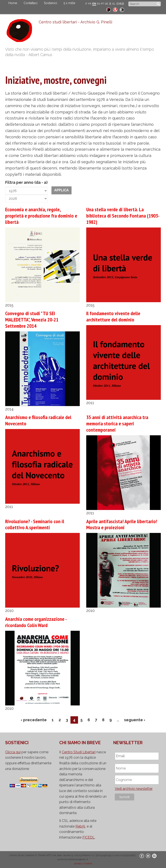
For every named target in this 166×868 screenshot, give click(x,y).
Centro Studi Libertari (79, 752)
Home (13, 3)
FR (90, 4)
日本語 (120, 4)
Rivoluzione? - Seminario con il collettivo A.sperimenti (35, 524)
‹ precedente (34, 720)
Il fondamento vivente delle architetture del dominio (113, 316)
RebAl (80, 826)
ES (99, 4)
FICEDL (89, 837)
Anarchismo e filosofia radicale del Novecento (38, 420)
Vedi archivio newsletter (134, 789)
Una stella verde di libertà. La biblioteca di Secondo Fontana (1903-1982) (123, 216)
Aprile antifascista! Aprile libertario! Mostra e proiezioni (122, 524)
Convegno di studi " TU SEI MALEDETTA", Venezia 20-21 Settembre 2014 (32, 320)
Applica (61, 190)
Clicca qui (13, 752)
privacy (78, 863)
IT (86, 4)
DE (106, 4)
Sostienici (50, 3)
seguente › (135, 720)
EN (94, 4)
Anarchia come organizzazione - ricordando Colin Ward (36, 622)
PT (102, 4)
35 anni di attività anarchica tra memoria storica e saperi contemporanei (117, 424)
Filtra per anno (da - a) (26, 182)
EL (114, 4)
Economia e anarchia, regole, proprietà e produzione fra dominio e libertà (41, 216)
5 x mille (69, 3)
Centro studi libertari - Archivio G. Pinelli (75, 22)
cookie (88, 863)
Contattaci (30, 3)
